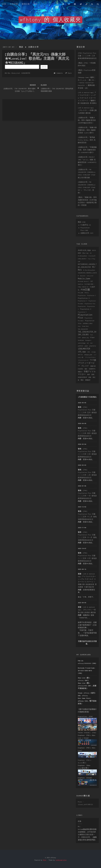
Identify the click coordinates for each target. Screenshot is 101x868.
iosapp (94, 352)
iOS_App (82, 352)
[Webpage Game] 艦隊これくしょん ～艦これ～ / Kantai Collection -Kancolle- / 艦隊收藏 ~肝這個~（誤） (87, 83)
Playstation (82, 306)
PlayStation (82, 295)
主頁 (4, 4)
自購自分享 (34, 47)
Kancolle (83, 276)
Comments (60, 73)
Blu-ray (86, 253)
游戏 (93, 374)
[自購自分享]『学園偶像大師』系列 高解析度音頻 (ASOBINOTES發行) (87, 150)
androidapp (82, 343)
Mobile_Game (84, 278)
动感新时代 (92, 369)
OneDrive (80, 284)
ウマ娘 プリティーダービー (87, 363)
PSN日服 (85, 290)
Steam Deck (85, 326)
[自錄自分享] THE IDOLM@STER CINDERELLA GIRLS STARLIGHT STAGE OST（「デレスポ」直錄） (87, 187)
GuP (79, 262)
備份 (86, 369)
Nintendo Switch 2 (83, 281)
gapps (86, 346)
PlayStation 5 (82, 301)
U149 (79, 338)
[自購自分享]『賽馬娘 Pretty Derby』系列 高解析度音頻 (87, 140)
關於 (36, 4)
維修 (90, 377)
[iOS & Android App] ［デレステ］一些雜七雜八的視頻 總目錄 (87, 110)
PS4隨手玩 (84, 225)
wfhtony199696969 (84, 663)
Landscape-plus (61, 860)
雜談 (21, 47)
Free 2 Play (91, 259)
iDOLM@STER (26, 73)
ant (88, 343)
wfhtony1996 (82, 686)
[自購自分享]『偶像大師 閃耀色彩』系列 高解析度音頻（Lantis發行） (87, 130)
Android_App (84, 250)
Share (70, 73)
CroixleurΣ (92, 256)
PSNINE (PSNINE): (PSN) (87, 733)
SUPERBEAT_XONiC (88, 323)
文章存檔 (14, 4)
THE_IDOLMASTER (83, 329)
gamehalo (80, 346)
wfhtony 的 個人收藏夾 (50, 20)
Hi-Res (8, 73)
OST (92, 281)
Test (92, 335)
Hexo (45, 860)
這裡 (93, 641)
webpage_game (88, 355)
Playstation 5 (82, 312)
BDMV (79, 253)
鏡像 (80, 821)
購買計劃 (26, 4)
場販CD (80, 372)
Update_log (85, 338)
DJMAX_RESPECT (82, 259)
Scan (79, 326)
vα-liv (80, 355)
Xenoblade (81, 340)
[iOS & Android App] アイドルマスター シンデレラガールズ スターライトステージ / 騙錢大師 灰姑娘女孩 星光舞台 (87, 98)
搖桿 (89, 375)
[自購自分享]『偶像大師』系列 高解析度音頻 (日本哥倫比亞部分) (87, 120)
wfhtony (81, 680)
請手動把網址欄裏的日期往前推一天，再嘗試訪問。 (87, 835)
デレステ (85, 366)
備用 (93, 693)
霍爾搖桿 (88, 380)
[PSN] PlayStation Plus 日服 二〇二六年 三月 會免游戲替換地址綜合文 (87, 56)
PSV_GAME (80, 293)
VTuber (92, 337)
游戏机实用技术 (82, 377)
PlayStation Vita (90, 304)
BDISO (94, 250)
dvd (91, 343)
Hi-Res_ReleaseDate (89, 270)
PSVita (87, 293)
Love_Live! (16, 73)
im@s (89, 352)
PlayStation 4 (84, 298)
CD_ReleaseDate (82, 256)
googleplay (93, 346)
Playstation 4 (86, 309)
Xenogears (88, 340)
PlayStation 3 (91, 295)
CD (91, 253)
